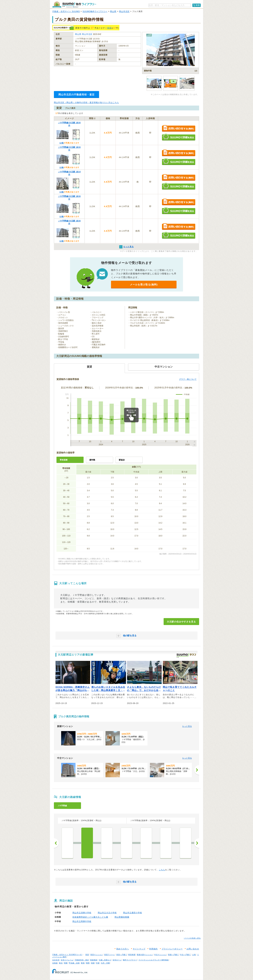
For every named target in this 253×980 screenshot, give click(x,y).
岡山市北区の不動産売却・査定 (76, 95)
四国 (93, 963)
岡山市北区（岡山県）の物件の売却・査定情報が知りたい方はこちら (86, 103)
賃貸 (109, 28)
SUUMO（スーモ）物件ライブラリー (74, 5)
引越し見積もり (105, 960)
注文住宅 (56, 960)
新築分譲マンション (145, 955)
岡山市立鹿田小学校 (133, 913)
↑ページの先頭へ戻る (192, 938)
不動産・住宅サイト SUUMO (66, 11)
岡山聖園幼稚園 (122, 917)
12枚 (61, 143)
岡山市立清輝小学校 (82, 913)
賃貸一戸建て (122, 955)
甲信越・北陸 (74, 963)
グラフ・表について (188, 379)
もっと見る (187, 726)
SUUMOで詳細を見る (179, 137)
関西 (88, 963)
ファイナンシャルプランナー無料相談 (154, 960)
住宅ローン (117, 960)
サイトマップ (139, 949)
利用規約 (153, 949)
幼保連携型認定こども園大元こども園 (90, 917)
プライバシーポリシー (172, 949)
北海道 (55, 963)
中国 (98, 963)
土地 (194, 955)
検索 (198, 5)
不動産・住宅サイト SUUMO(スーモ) (67, 955)
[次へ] (197, 770)
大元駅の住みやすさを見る (181, 622)
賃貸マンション (97, 955)
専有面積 (64, 460)
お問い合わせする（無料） (179, 129)
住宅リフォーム (67, 960)
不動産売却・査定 (82, 960)
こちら (162, 870)
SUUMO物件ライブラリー (95, 11)
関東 (66, 963)
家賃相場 (132, 955)
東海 (83, 963)
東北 (61, 963)
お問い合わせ (193, 949)
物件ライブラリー (130, 960)
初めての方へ (123, 949)
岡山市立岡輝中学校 (82, 921)
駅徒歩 (122, 460)
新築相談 (94, 960)
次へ (197, 843)
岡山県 (113, 11)
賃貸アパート (110, 955)
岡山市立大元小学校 (107, 913)
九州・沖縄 (105, 963)
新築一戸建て (173, 955)
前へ (56, 843)
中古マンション (160, 955)
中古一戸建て (185, 955)
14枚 (61, 192)
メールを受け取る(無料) (144, 285)
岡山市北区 (124, 11)
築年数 (92, 460)
